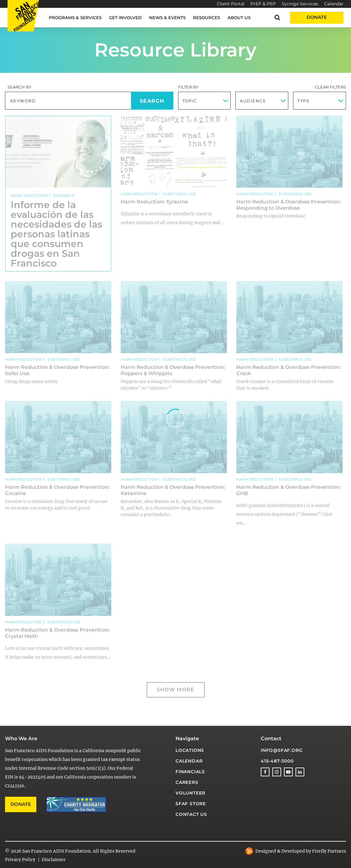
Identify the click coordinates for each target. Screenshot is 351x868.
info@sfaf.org (282, 750)
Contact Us (191, 814)
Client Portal (231, 4)
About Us (239, 18)
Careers (187, 782)
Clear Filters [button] (330, 87)
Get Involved (125, 18)
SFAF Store (191, 804)
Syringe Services (300, 4)
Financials (190, 772)
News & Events (167, 18)
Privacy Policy (20, 860)
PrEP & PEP (263, 4)
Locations (190, 750)
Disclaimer (54, 860)
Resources (207, 18)
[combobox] (204, 101)
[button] (277, 17)
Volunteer (190, 793)
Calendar (334, 4)
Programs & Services (75, 18)
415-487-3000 (277, 761)
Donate (317, 17)
